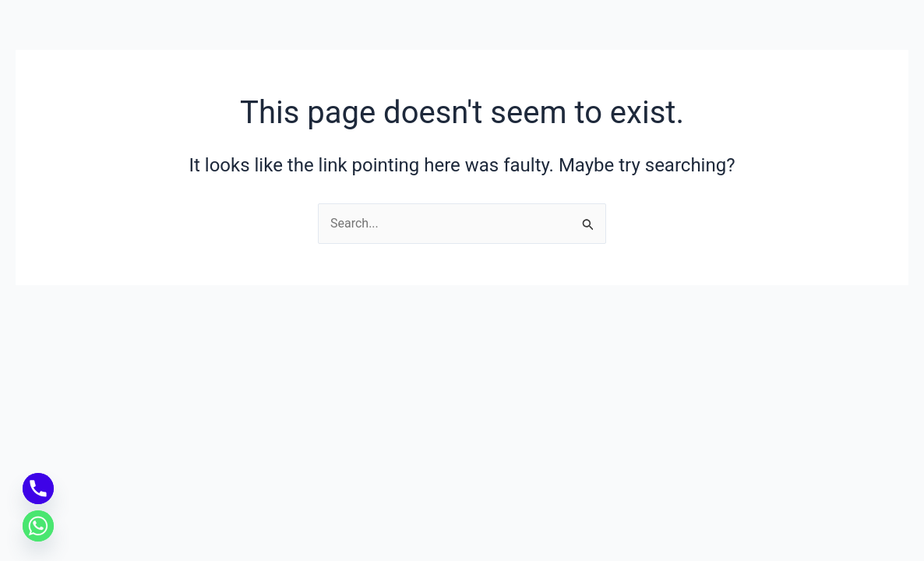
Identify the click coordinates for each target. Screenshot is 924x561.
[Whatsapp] (38, 526)
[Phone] (38, 489)
